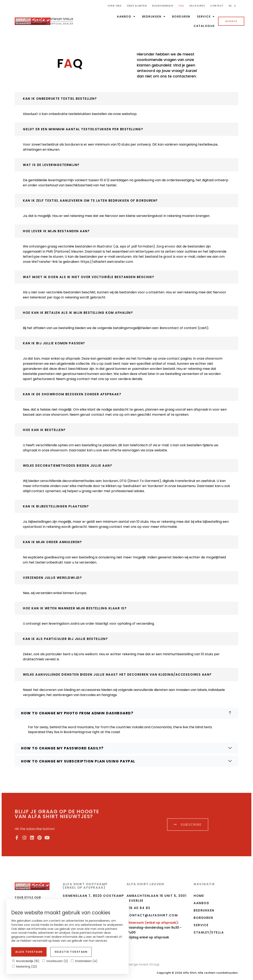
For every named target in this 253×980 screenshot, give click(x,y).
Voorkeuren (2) (55, 961)
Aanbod (126, 17)
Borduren (181, 17)
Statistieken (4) (84, 961)
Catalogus (204, 26)
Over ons (115, 6)
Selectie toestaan (71, 952)
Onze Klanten (137, 6)
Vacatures (197, 6)
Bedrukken (154, 17)
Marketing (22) (25, 967)
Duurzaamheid (163, 6)
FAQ (181, 6)
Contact (217, 6)
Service (206, 17)
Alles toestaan (29, 952)
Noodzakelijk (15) (26, 961)
